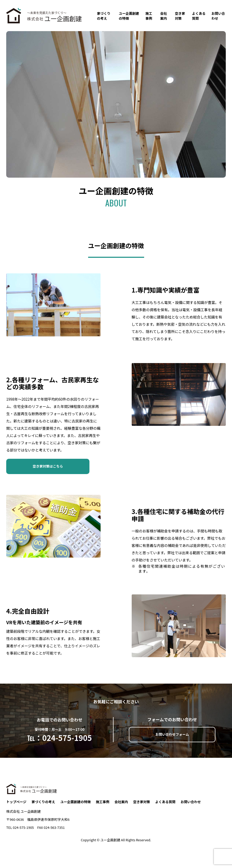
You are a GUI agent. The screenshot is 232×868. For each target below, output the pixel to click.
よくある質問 (199, 16)
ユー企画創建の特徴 (129, 16)
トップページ (16, 802)
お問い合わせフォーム (172, 734)
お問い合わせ (218, 16)
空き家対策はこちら (48, 466)
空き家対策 (180, 16)
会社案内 (164, 16)
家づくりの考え (104, 16)
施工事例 (149, 16)
